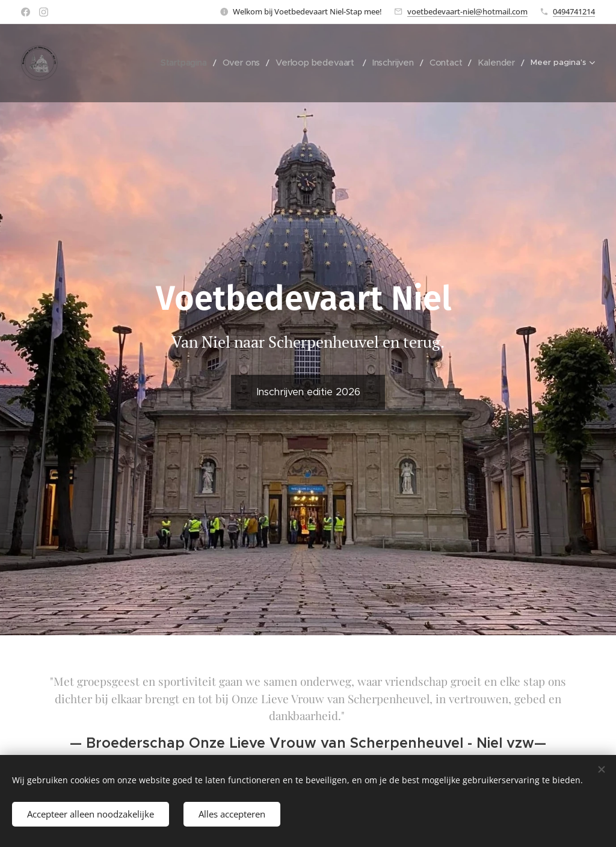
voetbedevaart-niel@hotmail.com (467, 11)
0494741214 (574, 11)
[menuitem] (110, 63)
